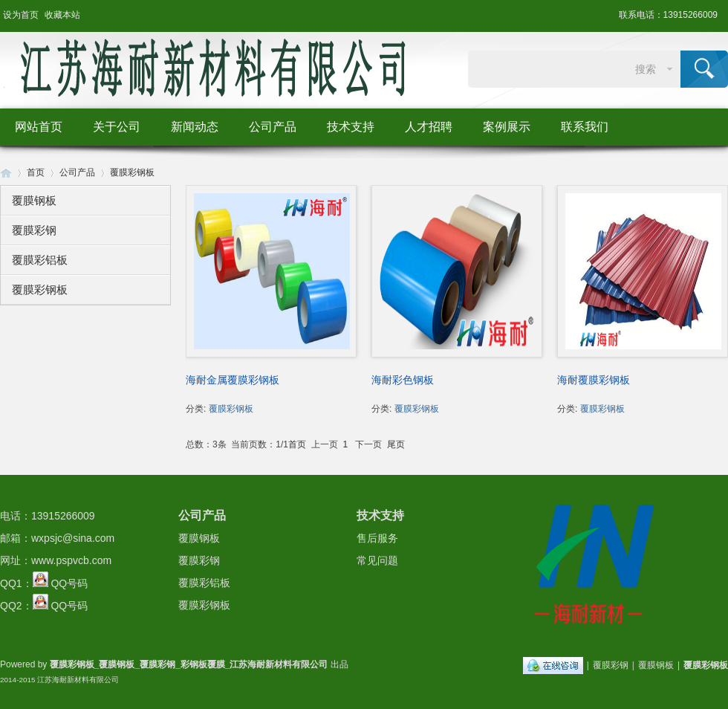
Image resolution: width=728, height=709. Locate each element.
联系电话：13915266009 (668, 15)
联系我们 (585, 127)
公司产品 (273, 127)
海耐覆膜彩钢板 (594, 380)
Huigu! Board (6, 173)
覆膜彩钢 (34, 230)
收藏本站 (62, 15)
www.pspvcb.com (71, 560)
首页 (36, 172)
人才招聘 (429, 127)
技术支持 (351, 127)
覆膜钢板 (34, 200)
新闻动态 (195, 127)
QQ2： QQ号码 (44, 606)
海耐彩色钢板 (403, 380)
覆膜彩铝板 (40, 260)
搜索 (646, 69)
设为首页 (21, 15)
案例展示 (507, 127)
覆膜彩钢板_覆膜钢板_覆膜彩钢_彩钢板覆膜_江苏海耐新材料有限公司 (189, 664)
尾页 (396, 444)
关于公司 (117, 127)
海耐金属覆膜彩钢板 (233, 380)
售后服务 (377, 538)
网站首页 (39, 127)
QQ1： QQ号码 (44, 583)
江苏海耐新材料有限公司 (78, 680)
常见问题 (377, 560)
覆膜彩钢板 (132, 172)
